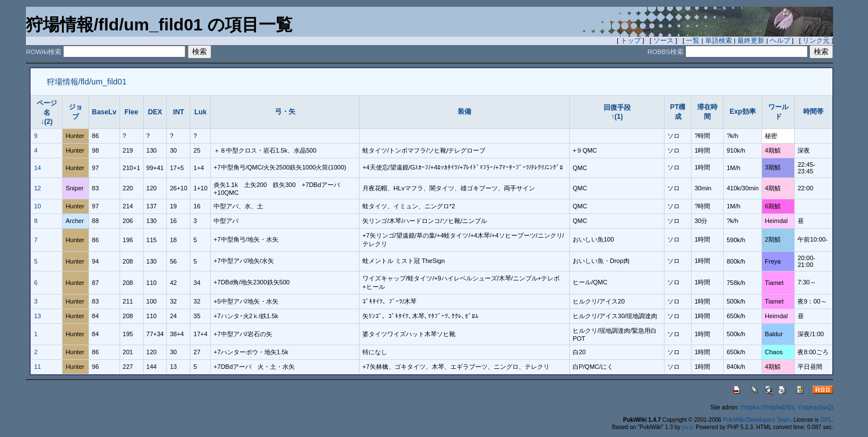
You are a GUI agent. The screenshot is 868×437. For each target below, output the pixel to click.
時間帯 (813, 112)
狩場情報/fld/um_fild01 (87, 82)
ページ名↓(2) (47, 112)
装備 (464, 112)
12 (37, 188)
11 (37, 367)
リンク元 (816, 41)
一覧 (693, 41)
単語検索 (719, 41)
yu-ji (687, 427)
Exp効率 (742, 112)
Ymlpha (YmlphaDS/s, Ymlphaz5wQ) (787, 407)
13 (37, 316)
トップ (631, 41)
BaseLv (104, 112)
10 (37, 206)
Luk (201, 112)
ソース (663, 41)
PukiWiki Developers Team (757, 420)
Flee (131, 112)
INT (179, 112)
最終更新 (751, 41)
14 (37, 168)
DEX (155, 112)
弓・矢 (285, 112)
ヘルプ (780, 41)
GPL (826, 420)
